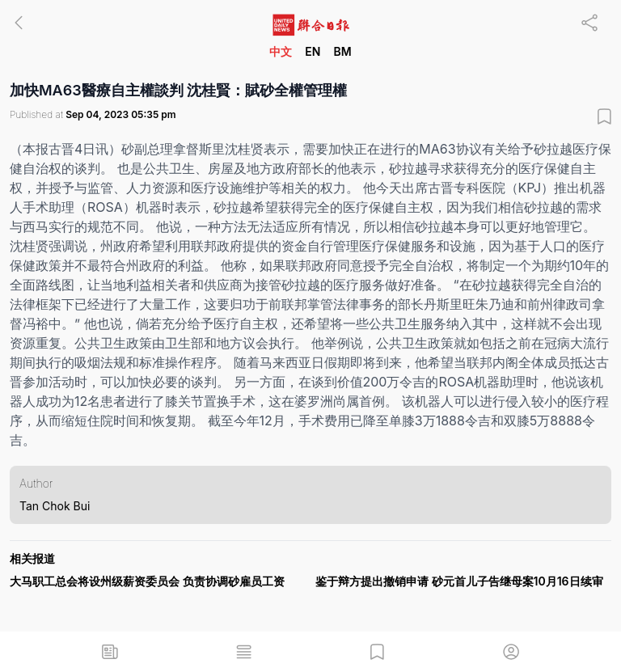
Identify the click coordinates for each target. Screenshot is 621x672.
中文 (281, 51)
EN (313, 51)
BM (342, 51)
